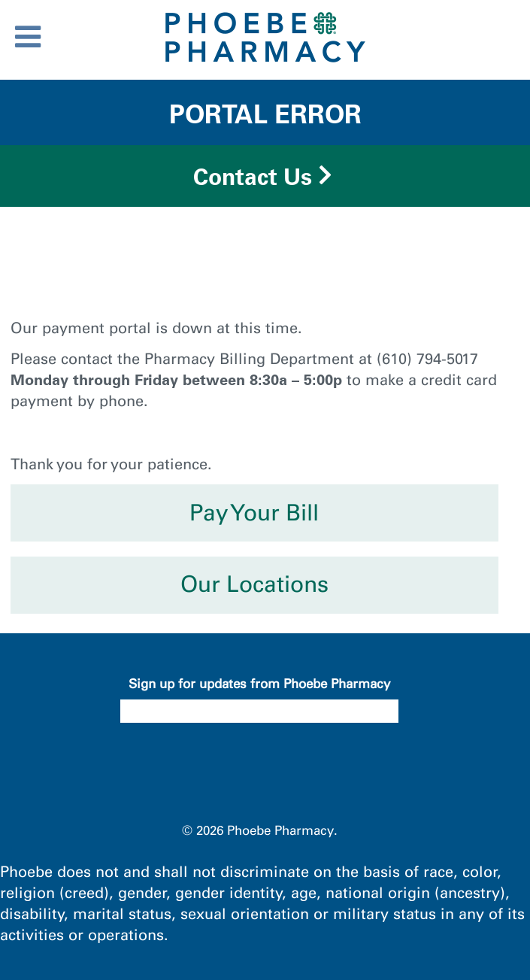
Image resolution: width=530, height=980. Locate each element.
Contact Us (253, 177)
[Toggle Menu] (28, 37)
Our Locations (254, 584)
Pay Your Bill (254, 513)
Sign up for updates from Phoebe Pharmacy (259, 684)
